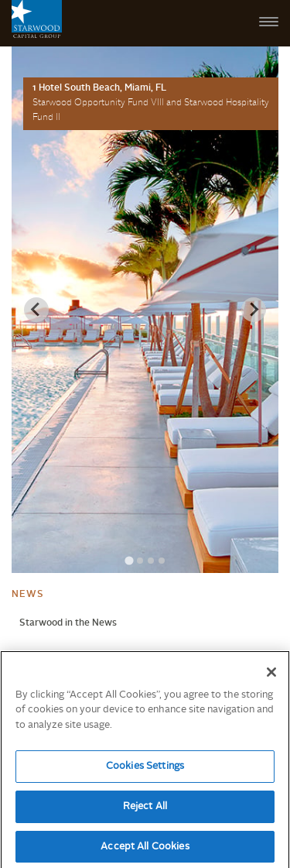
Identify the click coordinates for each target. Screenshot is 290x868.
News (28, 595)
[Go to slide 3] (151, 561)
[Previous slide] (36, 310)
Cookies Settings (145, 771)
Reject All (145, 811)
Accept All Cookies (145, 851)
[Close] (271, 677)
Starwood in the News (68, 623)
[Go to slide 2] (140, 561)
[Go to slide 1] (129, 560)
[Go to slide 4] (162, 561)
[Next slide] (254, 310)
